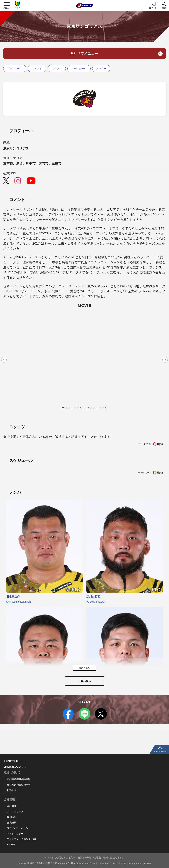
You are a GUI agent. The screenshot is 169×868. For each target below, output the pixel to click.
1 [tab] (63, 408)
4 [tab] (72, 408)
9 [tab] (88, 408)
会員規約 (12, 823)
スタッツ (57, 69)
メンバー (101, 69)
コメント (37, 69)
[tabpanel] (84, 359)
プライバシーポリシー (19, 828)
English (11, 845)
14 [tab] (103, 408)
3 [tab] (69, 408)
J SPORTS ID (11, 761)
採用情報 (12, 817)
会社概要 (12, 806)
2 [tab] (66, 408)
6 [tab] (78, 408)
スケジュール (79, 69)
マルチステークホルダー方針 (22, 839)
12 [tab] (97, 408)
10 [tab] (91, 408)
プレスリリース (15, 812)
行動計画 (12, 790)
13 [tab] (100, 408)
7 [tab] (81, 408)
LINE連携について (14, 767)
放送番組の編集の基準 (19, 785)
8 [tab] (84, 408)
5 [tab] (75, 408)
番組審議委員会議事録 (19, 779)
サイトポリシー (15, 834)
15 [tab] (106, 408)
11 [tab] (94, 408)
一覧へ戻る (85, 681)
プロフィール (15, 69)
